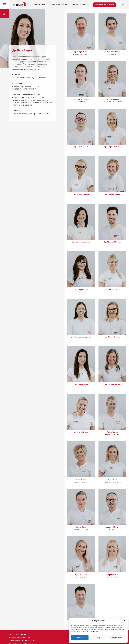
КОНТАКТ (85, 5)
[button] (125, 621)
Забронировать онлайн (104, 5)
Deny (98, 638)
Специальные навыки (58, 5)
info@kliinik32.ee (24, 635)
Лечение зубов (39, 5)
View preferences (117, 638)
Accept (80, 638)
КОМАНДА (74, 5)
